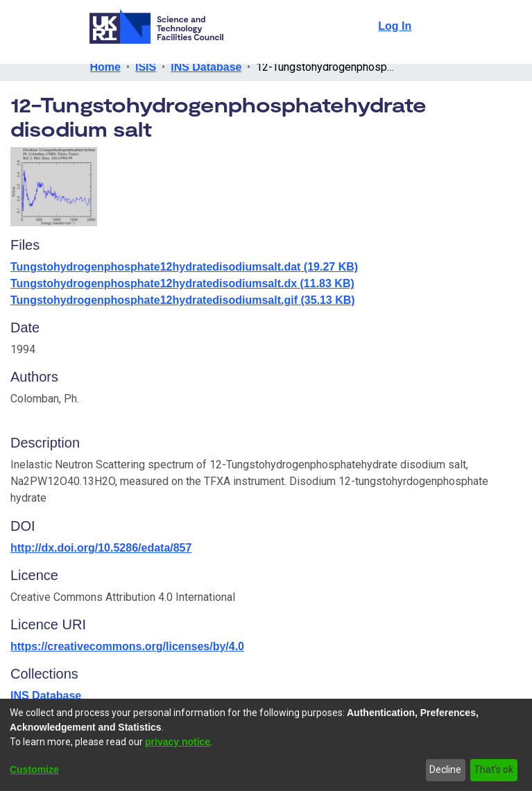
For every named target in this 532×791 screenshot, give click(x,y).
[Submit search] (366, 26)
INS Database (205, 67)
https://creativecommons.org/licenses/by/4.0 (130, 646)
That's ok (494, 769)
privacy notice (177, 742)
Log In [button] (396, 26)
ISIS (146, 67)
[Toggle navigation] (433, 26)
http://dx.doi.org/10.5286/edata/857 (102, 548)
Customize (35, 769)
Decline (445, 769)
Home (106, 67)
